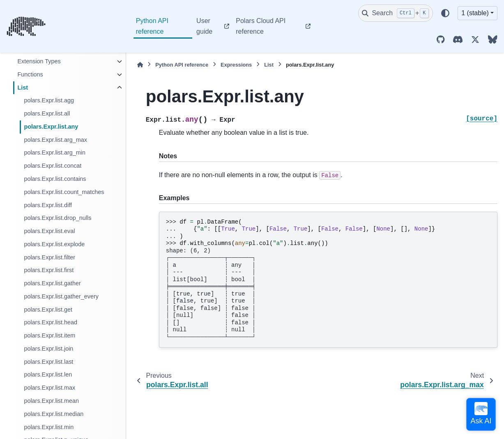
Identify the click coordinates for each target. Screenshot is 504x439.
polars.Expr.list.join (48, 349)
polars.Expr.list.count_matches (64, 192)
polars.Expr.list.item (49, 335)
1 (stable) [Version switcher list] (475, 13)
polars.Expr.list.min (49, 427)
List (23, 88)
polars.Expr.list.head (51, 322)
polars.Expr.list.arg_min (55, 152)
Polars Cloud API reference (261, 26)
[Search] (396, 13)
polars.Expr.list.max (49, 388)
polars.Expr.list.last (48, 362)
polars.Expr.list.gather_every (61, 296)
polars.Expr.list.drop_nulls (58, 218)
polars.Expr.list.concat (53, 166)
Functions (30, 74)
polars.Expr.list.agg (49, 100)
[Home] (140, 65)
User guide (204, 26)
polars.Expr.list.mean (51, 401)
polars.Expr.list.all (47, 113)
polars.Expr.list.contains (55, 179)
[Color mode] (445, 13)
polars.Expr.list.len (48, 374)
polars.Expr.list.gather (52, 283)
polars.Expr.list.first (49, 270)
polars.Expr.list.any (51, 127)
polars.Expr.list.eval (49, 231)
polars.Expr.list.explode (54, 244)
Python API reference (152, 26)
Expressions (236, 65)
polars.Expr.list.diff (48, 205)
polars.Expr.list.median (54, 414)
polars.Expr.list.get (48, 310)
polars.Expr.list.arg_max (55, 140)
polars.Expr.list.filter (49, 257)
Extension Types (39, 61)
